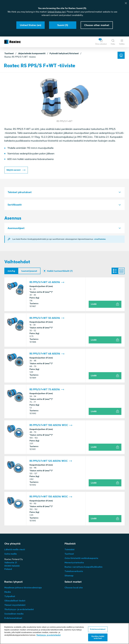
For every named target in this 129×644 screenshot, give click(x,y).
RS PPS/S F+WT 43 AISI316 (47, 283)
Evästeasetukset (13, 618)
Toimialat (70, 550)
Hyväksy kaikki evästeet (98, 637)
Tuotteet (9, 53)
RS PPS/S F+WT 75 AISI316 (47, 390)
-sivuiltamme (100, 239)
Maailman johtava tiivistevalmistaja (23, 588)
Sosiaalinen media (14, 614)
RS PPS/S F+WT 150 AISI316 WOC (51, 497)
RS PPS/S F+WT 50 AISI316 (47, 318)
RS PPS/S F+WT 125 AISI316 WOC (51, 461)
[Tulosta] (121, 55)
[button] (101, 42)
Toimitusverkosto (74, 571)
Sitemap (69, 576)
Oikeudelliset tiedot (15, 601)
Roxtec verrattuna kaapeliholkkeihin (84, 567)
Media (8, 592)
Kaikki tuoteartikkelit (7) (60, 271)
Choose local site (74, 588)
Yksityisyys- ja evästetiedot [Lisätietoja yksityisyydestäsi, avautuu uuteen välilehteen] (48, 635)
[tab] (64, 192)
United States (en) (57, 12)
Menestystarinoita (74, 563)
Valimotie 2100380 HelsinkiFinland (12, 566)
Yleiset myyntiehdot (15, 605)
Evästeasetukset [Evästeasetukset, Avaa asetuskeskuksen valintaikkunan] (98, 629)
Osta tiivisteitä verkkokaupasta (81, 558)
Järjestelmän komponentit (32, 53)
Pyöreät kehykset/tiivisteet (64, 53)
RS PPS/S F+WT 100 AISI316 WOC (51, 425)
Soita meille (11, 554)
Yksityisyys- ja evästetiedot (19, 609)
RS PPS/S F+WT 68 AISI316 (47, 354)
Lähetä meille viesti (15, 550)
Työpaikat (10, 596)
